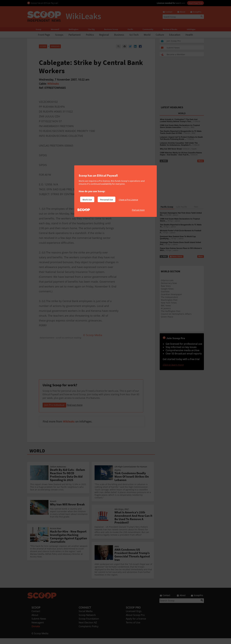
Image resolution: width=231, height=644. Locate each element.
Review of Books (170, 29)
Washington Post (169, 300)
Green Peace (167, 317)
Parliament (75, 35)
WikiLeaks (55, 46)
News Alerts (176, 257)
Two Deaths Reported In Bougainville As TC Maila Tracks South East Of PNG (181, 132)
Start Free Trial (195, 3)
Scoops (59, 35)
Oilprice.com (167, 280)
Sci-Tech (134, 35)
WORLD (37, 457)
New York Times (169, 303)
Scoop (38, 29)
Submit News (39, 624)
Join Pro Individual (54, 411)
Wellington (74, 29)
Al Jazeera (166, 308)
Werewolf (55, 29)
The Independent (169, 297)
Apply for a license (136, 624)
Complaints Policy (89, 632)
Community (148, 29)
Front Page (44, 35)
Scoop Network (87, 621)
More (201, 161)
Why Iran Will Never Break (171, 149)
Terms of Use (133, 628)
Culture (160, 35)
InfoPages (191, 29)
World (147, 35)
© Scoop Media (40, 639)
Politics (90, 35)
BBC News (166, 306)
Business (119, 35)
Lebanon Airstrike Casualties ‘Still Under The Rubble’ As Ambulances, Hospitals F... (179, 144)
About (35, 621)
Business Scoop (111, 29)
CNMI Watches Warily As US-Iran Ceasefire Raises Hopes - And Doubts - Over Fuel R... (181, 154)
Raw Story (166, 286)
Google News (167, 289)
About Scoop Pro (135, 621)
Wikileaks (53, 84)
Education (175, 35)
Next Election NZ (88, 628)
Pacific (130, 29)
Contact (36, 617)
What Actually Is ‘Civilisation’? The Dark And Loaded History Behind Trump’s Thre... (179, 120)
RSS (164, 161)
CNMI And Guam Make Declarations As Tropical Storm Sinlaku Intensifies (180, 126)
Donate (36, 632)
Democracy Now (169, 283)
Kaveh (194, 149)
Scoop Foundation (89, 624)
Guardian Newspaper (171, 294)
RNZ (193, 127)
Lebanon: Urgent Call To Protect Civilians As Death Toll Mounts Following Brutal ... (181, 138)
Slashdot (165, 292)
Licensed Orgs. (134, 617)
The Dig (91, 29)
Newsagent (38, 628)
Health (189, 35)
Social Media (86, 617)
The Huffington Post (171, 311)
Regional (104, 35)
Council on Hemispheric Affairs (176, 314)
